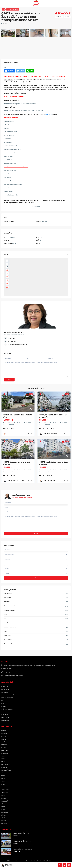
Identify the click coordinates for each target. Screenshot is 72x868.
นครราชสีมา (5, 750)
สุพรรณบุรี (4, 801)
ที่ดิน (5, 614)
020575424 (11, 338)
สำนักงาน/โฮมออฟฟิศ (10, 627)
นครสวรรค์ (5, 753)
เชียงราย (4, 815)
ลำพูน (3, 784)
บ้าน (5, 619)
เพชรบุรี (4, 821)
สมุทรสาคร (5, 793)
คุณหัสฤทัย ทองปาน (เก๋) (50, 433)
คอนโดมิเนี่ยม (8, 597)
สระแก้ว (4, 798)
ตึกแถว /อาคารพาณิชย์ (10, 606)
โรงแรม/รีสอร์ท (8, 644)
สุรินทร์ (3, 804)
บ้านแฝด (6, 623)
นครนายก (4, 745)
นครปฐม (4, 748)
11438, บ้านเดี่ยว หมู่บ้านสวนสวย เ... (22, 849)
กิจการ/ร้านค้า (8, 593)
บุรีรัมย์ (3, 759)
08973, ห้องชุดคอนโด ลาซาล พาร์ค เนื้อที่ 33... (17, 463)
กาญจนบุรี (4, 734)
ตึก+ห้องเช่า (7, 602)
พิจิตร (3, 776)
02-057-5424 (8, 672)
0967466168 (12, 341)
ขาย (4, 9)
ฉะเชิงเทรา (4, 739)
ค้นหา (36, 578)
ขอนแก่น (4, 736)
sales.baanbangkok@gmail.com (17, 345)
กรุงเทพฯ (5, 24)
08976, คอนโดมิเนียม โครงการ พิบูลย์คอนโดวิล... (54, 463)
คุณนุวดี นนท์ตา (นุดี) (49, 480)
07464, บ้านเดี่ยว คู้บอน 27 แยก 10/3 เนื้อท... (18, 416)
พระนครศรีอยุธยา (6, 770)
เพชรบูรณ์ (4, 824)
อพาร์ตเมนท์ (7, 635)
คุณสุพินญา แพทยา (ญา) (14, 332)
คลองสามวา (48, 114)
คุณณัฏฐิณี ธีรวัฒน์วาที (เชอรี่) (16, 480)
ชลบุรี (3, 742)
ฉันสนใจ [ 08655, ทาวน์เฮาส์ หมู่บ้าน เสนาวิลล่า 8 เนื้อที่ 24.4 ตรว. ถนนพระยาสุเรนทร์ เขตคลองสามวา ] (36, 369)
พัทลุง (3, 773)
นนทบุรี (3, 756)
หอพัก (6, 631)
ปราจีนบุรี (4, 767)
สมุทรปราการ (5, 787)
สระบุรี (3, 795)
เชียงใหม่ (4, 818)
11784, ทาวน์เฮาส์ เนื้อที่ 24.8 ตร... (22, 841)
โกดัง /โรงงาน (8, 640)
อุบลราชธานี (5, 812)
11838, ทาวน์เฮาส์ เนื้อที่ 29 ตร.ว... (22, 833)
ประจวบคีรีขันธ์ (5, 764)
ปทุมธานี (4, 762)
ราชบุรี (3, 781)
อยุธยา (3, 807)
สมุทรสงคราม (5, 790)
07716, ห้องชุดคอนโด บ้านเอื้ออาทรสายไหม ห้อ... (53, 416)
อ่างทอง (4, 810)
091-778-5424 (8, 669)
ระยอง (3, 779)
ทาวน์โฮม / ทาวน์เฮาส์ (13, 9)
